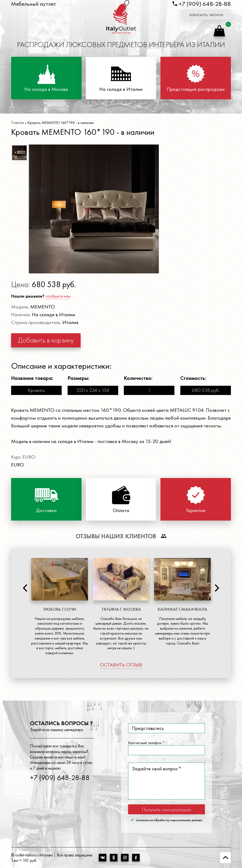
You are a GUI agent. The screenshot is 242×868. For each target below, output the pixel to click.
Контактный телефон (146, 743)
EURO (17, 465)
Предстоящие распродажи (196, 89)
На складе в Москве (46, 89)
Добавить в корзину (46, 340)
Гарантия (196, 510)
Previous (25, 588)
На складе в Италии (121, 89)
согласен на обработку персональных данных (167, 820)
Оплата (121, 510)
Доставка (46, 510)
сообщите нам (58, 296)
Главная (17, 122)
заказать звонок (206, 14)
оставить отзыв (121, 665)
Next (217, 588)
